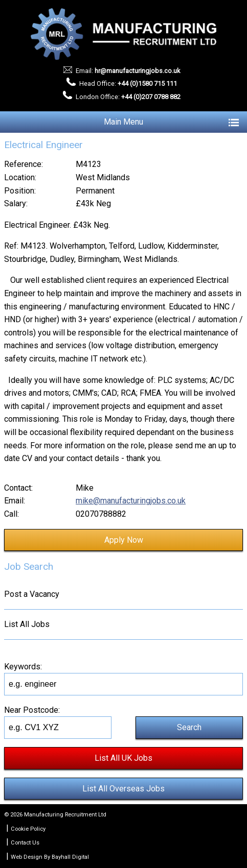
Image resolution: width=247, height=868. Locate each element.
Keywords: (23, 667)
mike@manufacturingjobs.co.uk (131, 501)
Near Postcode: (32, 710)
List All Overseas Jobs (123, 789)
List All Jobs (27, 624)
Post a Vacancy (32, 594)
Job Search (29, 566)
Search (189, 727)
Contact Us (25, 843)
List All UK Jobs (123, 758)
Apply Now (124, 540)
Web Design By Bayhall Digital (50, 857)
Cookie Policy (28, 829)
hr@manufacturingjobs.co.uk (137, 71)
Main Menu (171, 122)
